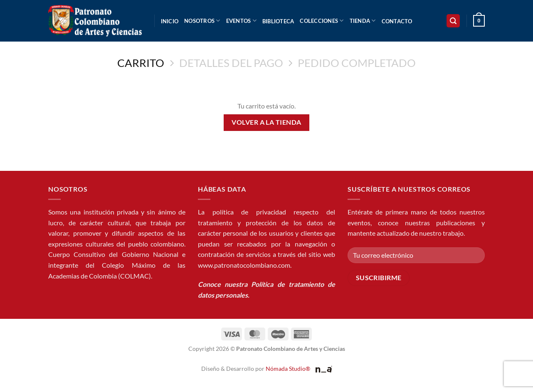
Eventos (241, 21)
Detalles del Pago (231, 63)
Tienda (363, 21)
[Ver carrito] (479, 21)
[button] (453, 21)
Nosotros (202, 21)
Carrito (141, 63)
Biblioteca (278, 21)
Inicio (170, 21)
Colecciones (322, 21)
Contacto (397, 21)
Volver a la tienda (266, 122)
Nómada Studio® (288, 369)
